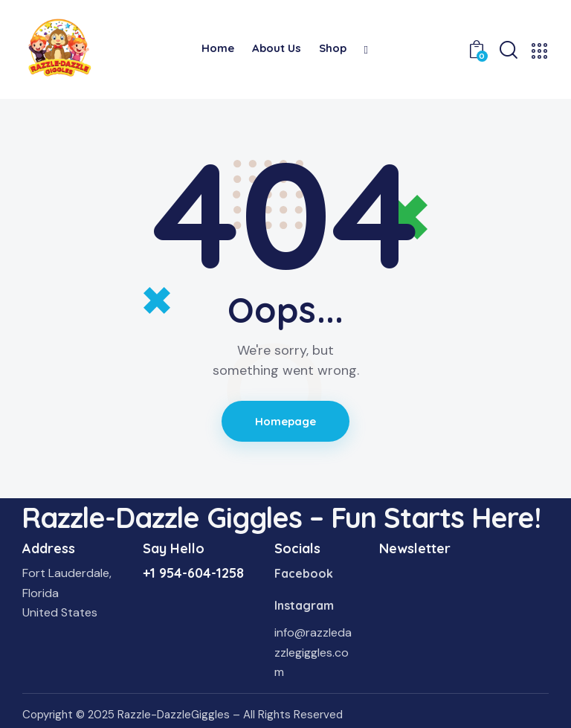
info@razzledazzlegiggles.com (313, 652)
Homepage (286, 421)
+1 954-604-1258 (193, 573)
